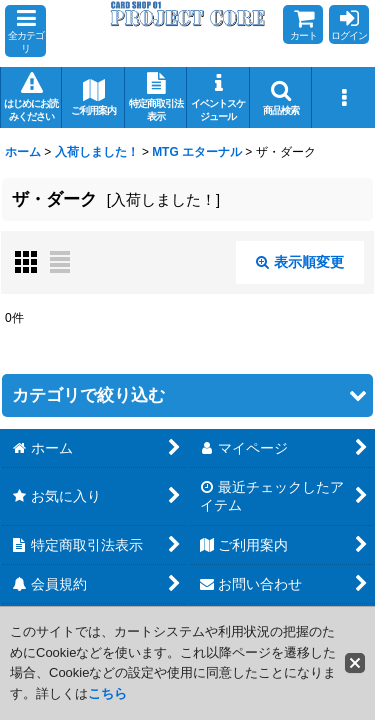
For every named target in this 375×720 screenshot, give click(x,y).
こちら (107, 693)
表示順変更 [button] (300, 262)
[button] (25, 31)
